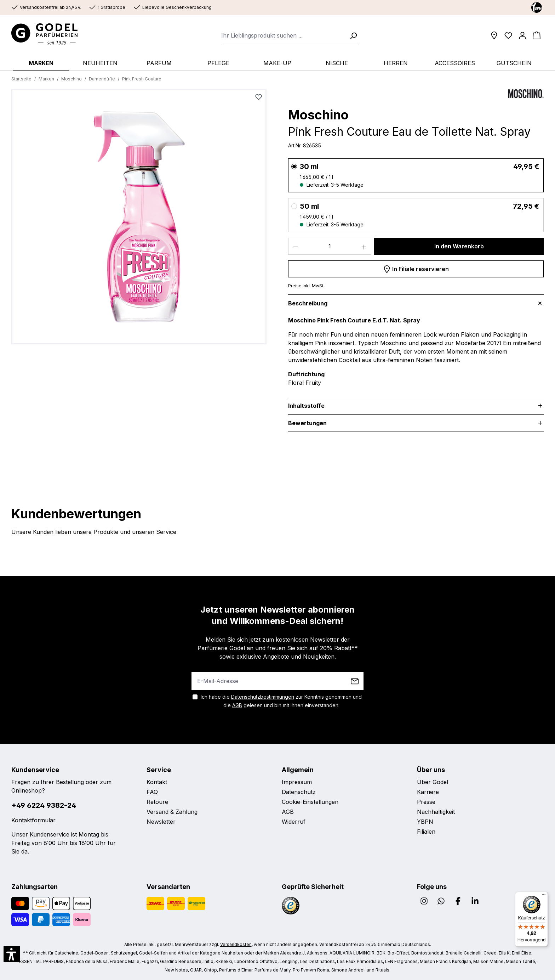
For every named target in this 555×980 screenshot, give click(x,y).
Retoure (157, 802)
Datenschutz (299, 792)
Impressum (297, 782)
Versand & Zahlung (172, 812)
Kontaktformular (33, 820)
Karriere (428, 792)
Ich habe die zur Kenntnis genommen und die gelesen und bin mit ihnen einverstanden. (281, 701)
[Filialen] (494, 35)
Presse (426, 802)
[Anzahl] (330, 246)
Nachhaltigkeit (436, 812)
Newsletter (161, 822)
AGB (237, 705)
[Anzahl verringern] (296, 246)
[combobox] (283, 35)
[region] (139, 219)
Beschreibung (308, 303)
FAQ (152, 792)
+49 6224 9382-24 (44, 805)
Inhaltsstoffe (306, 406)
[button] (12, 954)
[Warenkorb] (537, 35)
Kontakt (157, 782)
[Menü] (544, 896)
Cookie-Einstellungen (310, 802)
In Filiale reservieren (416, 268)
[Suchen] (351, 35)
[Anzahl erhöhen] (364, 246)
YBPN (425, 822)
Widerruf (294, 822)
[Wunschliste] (508, 35)
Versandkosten (236, 944)
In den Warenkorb (459, 246)
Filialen (426, 832)
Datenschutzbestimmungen (263, 697)
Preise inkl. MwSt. (306, 286)
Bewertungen (307, 423)
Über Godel (433, 782)
